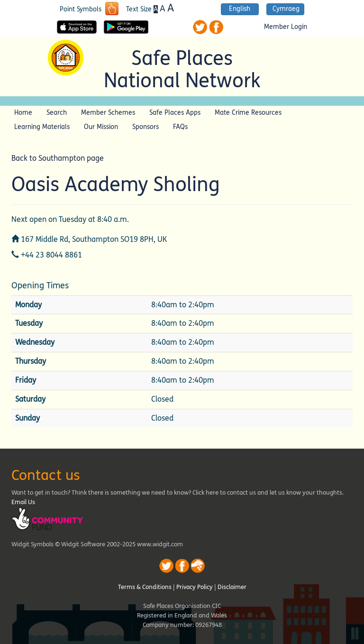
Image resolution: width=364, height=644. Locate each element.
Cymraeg (286, 9)
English (240, 9)
